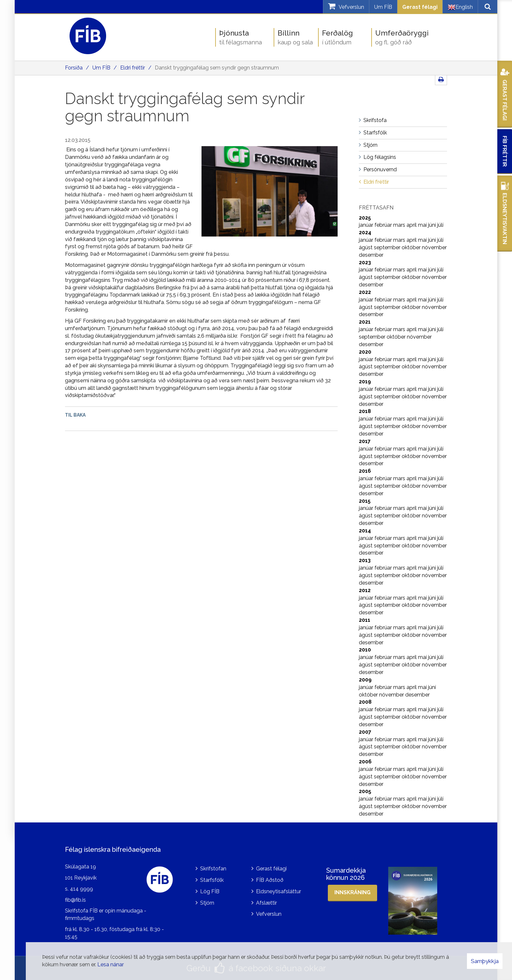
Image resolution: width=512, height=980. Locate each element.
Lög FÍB (210, 891)
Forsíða (74, 68)
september (388, 247)
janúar (367, 225)
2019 (365, 382)
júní (433, 225)
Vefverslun (269, 914)
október (412, 247)
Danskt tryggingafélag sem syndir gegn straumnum (217, 68)
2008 (365, 702)
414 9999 (81, 889)
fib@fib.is (75, 900)
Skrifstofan (213, 869)
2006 (365, 762)
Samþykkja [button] (485, 961)
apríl (412, 225)
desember (371, 255)
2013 (365, 560)
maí (423, 225)
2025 (365, 218)
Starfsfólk (212, 880)
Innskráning (352, 892)
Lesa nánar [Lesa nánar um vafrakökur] (111, 965)
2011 (365, 620)
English (460, 7)
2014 (365, 531)
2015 (365, 501)
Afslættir (266, 903)
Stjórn (207, 903)
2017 (365, 441)
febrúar (384, 225)
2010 (365, 650)
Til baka (75, 415)
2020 (365, 352)
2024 (365, 232)
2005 (365, 791)
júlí (440, 225)
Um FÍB (383, 7)
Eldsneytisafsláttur (279, 891)
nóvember (434, 247)
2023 (365, 262)
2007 (365, 732)
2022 (365, 292)
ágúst (366, 247)
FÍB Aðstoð (270, 880)
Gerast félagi (420, 7)
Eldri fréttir (133, 68)
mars (400, 225)
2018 (365, 411)
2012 (365, 590)
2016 (365, 471)
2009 (365, 680)
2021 (365, 322)
